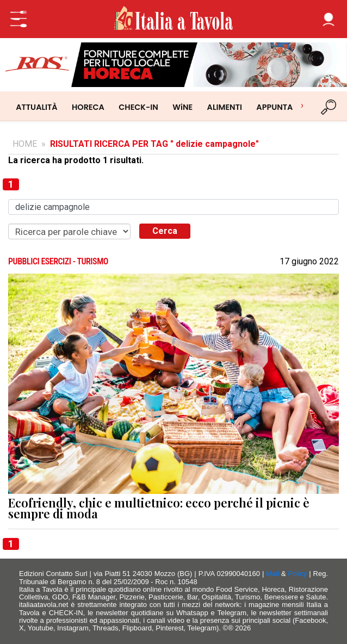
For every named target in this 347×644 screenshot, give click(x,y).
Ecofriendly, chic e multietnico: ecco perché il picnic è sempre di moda (159, 509)
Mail (272, 574)
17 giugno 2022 (309, 262)
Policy (298, 574)
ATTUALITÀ (36, 107)
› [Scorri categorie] (302, 105)
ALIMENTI (224, 107)
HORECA (88, 107)
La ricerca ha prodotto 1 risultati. (76, 160)
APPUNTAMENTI (286, 107)
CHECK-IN (138, 107)
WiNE (182, 107)
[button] (329, 19)
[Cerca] (329, 107)
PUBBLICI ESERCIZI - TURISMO (58, 262)
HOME (25, 144)
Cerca (165, 231)
